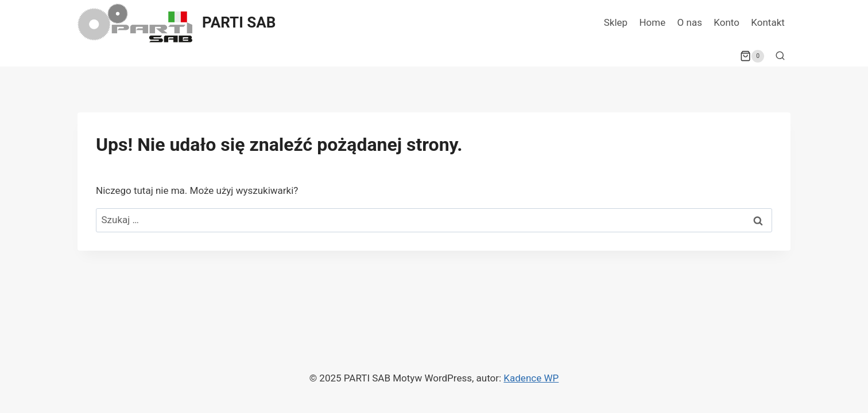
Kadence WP (531, 378)
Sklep (616, 22)
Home (652, 22)
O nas (690, 22)
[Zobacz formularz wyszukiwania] (780, 56)
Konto (726, 22)
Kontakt (768, 22)
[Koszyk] (752, 56)
